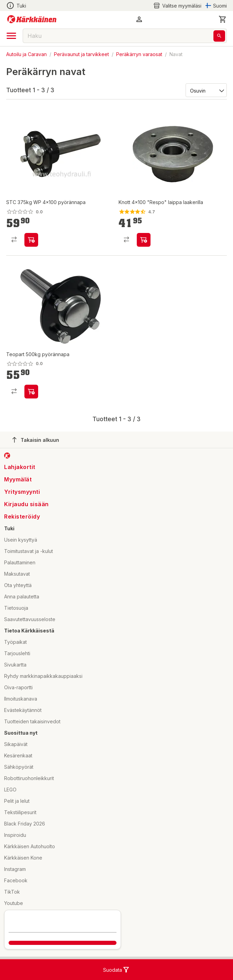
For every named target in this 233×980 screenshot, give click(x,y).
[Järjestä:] (206, 90)
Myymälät (18, 479)
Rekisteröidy (22, 516)
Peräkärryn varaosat (139, 54)
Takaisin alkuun (36, 440)
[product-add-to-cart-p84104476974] (31, 240)
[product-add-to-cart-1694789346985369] (31, 392)
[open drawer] (11, 36)
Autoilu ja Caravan (26, 54)
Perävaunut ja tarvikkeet (81, 54)
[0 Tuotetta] (223, 19)
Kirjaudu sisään (26, 504)
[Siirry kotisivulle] (32, 19)
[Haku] (219, 36)
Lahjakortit (20, 467)
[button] (139, 19)
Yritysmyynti (22, 492)
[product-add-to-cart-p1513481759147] (144, 240)
